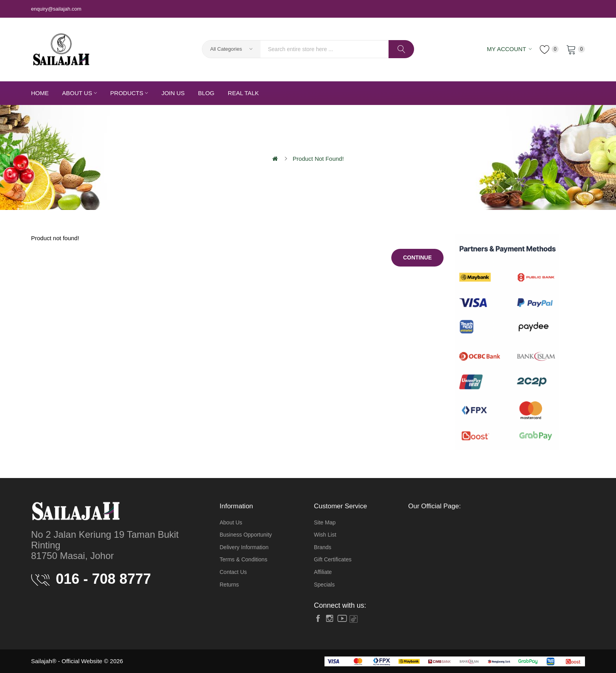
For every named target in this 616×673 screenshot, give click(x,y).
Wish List (325, 535)
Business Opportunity (246, 535)
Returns (229, 585)
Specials (324, 585)
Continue (417, 257)
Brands (323, 547)
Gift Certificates (333, 559)
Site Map (325, 522)
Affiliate (323, 572)
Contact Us (233, 572)
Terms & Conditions (243, 559)
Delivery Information (244, 547)
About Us (231, 522)
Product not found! (318, 159)
